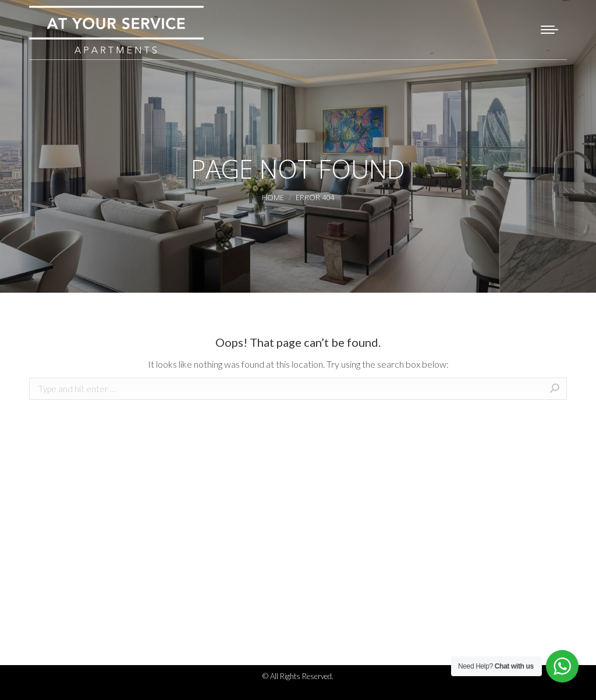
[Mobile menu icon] (549, 30)
